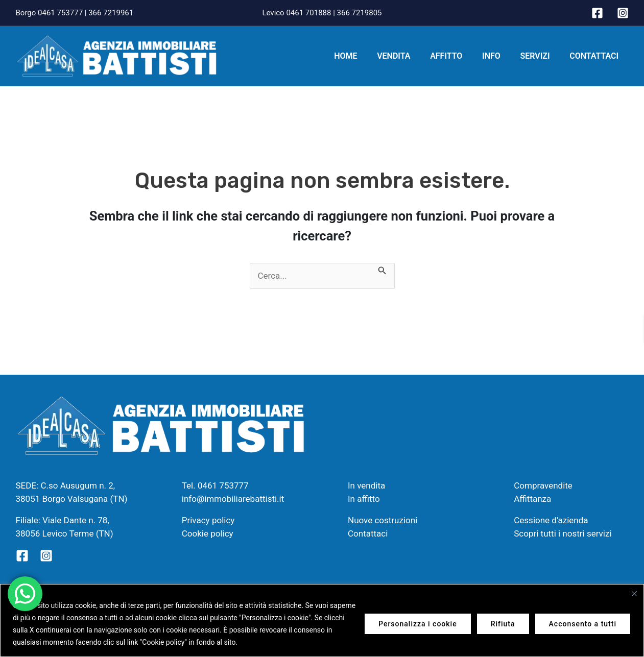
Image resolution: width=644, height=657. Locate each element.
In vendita (366, 485)
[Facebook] (597, 13)
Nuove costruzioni (383, 520)
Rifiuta (503, 624)
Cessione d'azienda (551, 520)
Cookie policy (208, 533)
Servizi (540, 56)
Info (500, 56)
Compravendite (543, 485)
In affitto (364, 499)
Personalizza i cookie (418, 624)
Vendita (409, 56)
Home (364, 56)
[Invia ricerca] (382, 270)
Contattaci (596, 56)
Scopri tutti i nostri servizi (563, 533)
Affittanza (532, 499)
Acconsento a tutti (583, 624)
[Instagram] (623, 13)
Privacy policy (208, 520)
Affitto (458, 56)
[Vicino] (634, 594)
